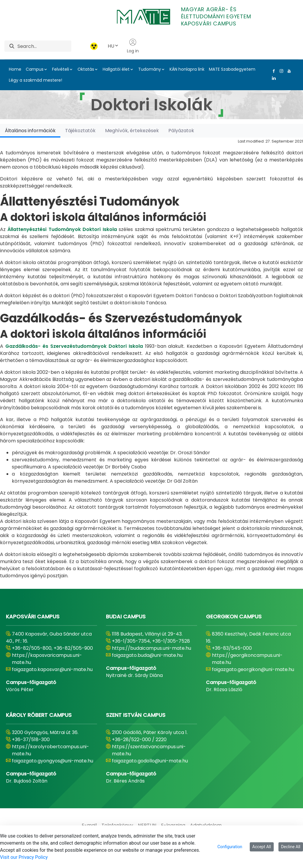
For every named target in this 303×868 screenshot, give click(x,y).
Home (15, 69)
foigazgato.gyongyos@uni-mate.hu (53, 761)
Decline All (291, 847)
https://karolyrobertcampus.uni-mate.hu (50, 750)
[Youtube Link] (288, 71)
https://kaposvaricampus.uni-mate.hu (47, 659)
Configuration (230, 847)
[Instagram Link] (280, 71)
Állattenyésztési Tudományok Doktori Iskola (62, 229)
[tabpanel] (151, 358)
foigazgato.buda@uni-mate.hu (147, 655)
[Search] (44, 46)
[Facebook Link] (273, 71)
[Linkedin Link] (273, 78)
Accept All (262, 847)
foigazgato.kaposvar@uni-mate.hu (52, 669)
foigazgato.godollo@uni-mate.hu (150, 761)
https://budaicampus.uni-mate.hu (151, 648)
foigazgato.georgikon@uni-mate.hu (253, 669)
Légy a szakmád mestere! (36, 80)
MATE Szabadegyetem (232, 69)
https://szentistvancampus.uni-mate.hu (149, 750)
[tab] (30, 131)
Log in (133, 46)
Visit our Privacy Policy (24, 857)
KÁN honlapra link (187, 69)
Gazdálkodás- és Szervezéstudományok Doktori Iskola (74, 346)
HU (113, 46)
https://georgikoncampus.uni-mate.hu (247, 659)
